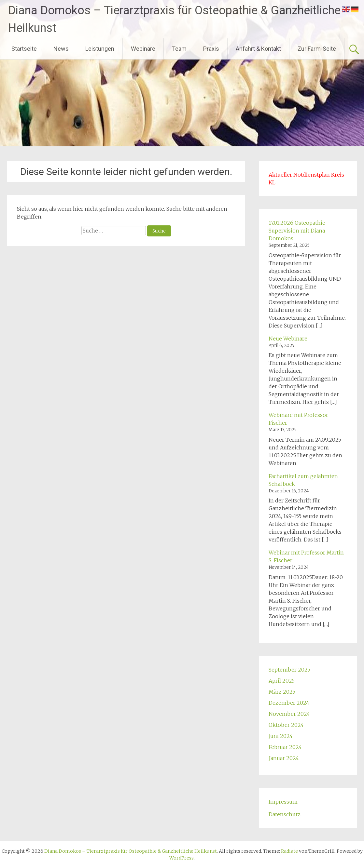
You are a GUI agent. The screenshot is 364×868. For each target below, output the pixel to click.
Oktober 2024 (286, 725)
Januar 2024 (284, 758)
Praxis (211, 49)
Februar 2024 (285, 747)
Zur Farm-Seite (317, 49)
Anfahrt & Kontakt (258, 49)
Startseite (24, 49)
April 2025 (282, 681)
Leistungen (100, 49)
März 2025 (282, 692)
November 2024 (289, 714)
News (61, 49)
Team (179, 49)
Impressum (283, 802)
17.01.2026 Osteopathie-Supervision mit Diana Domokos (298, 231)
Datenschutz (285, 814)
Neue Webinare (288, 339)
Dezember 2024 (289, 703)
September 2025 (289, 670)
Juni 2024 (281, 736)
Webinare (143, 49)
